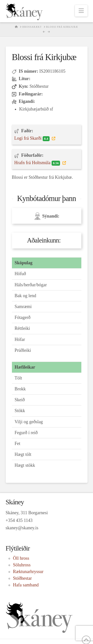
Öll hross (21, 558)
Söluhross (22, 565)
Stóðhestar (22, 578)
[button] (81, 11)
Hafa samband (26, 585)
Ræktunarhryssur (28, 572)
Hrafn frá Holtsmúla (38, 163)
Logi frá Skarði (33, 138)
